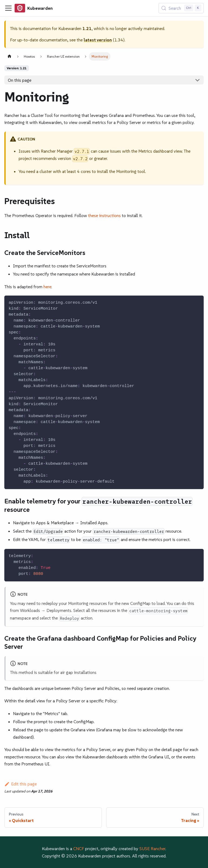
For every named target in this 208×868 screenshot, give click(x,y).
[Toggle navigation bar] (8, 8)
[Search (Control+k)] (181, 8)
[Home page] (9, 56)
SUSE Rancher (152, 849)
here (47, 287)
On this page (20, 80)
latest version (98, 40)
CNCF (79, 849)
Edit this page (21, 784)
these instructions (104, 215)
